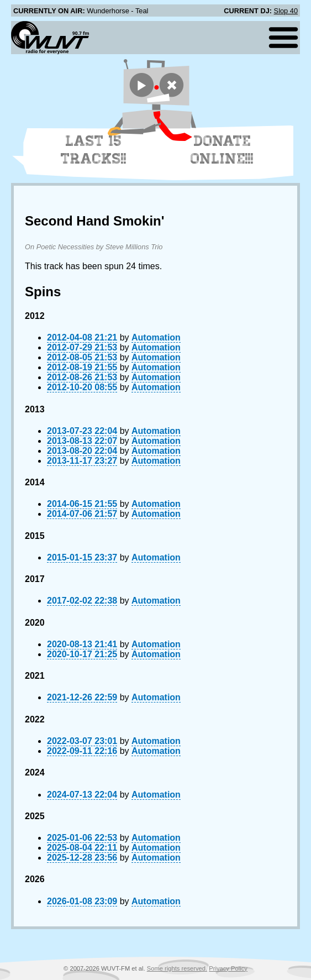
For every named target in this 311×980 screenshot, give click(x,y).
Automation (156, 337)
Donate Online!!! (222, 150)
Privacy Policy (228, 968)
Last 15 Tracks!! (94, 150)
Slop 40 (286, 11)
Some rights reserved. (177, 968)
